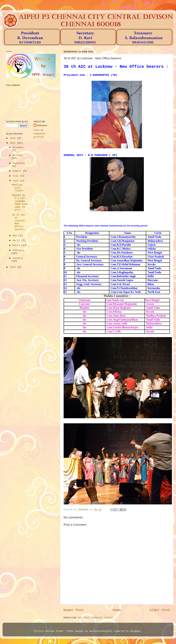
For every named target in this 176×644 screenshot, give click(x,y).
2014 (13, 267)
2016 (13, 138)
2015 (13, 143)
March (17, 245)
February (19, 250)
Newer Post (74, 610)
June (16, 181)
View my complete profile (39, 133)
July (16, 176)
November (19, 148)
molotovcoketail (101, 631)
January (18, 258)
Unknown (42, 126)
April (17, 240)
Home (117, 610)
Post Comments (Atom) (99, 618)
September (19, 163)
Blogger (135, 631)
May (16, 236)
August (18, 171)
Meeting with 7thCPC (18, 188)
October (18, 155)
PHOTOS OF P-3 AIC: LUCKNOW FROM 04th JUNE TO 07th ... (20, 203)
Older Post (160, 610)
